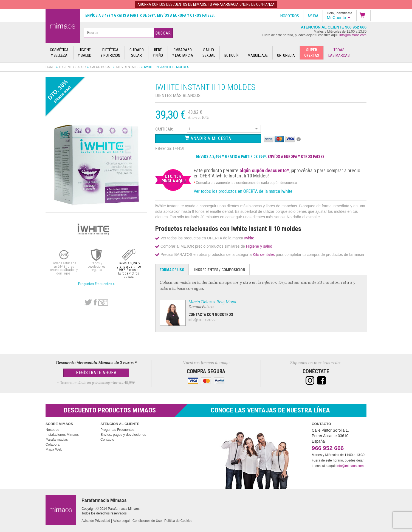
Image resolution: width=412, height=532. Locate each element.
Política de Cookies (178, 521)
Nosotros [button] (290, 16)
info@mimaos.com (353, 35)
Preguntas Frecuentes (117, 430)
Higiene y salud (73, 67)
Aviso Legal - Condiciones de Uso (137, 521)
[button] (363, 16)
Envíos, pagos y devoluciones (123, 435)
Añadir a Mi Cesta (208, 138)
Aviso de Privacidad (96, 521)
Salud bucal (101, 67)
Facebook (95, 302)
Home (50, 67)
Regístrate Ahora (96, 373)
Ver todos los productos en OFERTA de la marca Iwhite (243, 191)
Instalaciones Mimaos (62, 435)
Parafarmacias (57, 440)
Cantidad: (164, 129)
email (103, 303)
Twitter (88, 302)
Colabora (53, 445)
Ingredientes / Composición (220, 270)
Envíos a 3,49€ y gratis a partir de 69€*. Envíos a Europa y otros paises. (150, 15)
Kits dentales (128, 67)
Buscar (163, 33)
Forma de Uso (172, 270)
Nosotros (52, 430)
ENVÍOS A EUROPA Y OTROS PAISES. (297, 157)
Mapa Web (54, 449)
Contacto (107, 440)
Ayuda (313, 16)
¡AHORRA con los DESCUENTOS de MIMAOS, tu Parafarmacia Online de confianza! (206, 4)
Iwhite (249, 238)
